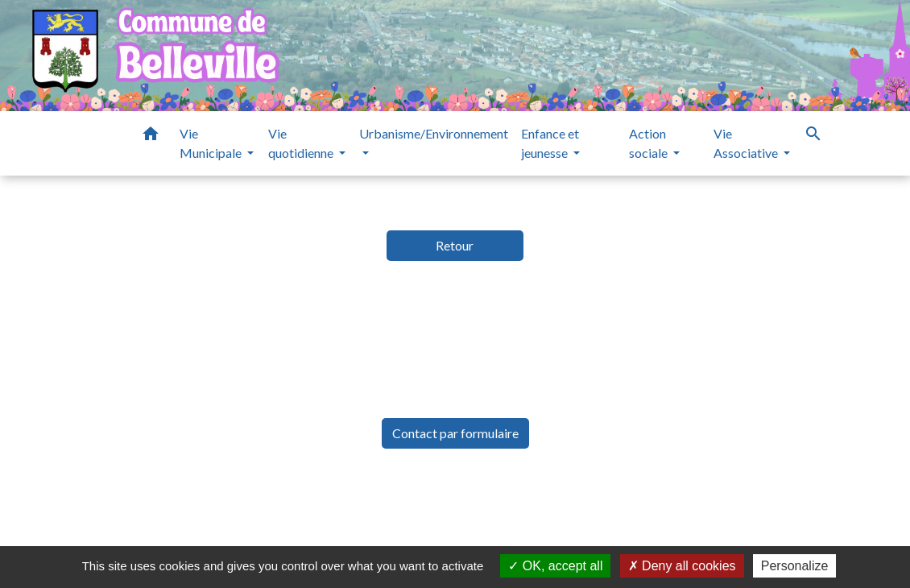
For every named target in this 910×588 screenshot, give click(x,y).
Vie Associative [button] (747, 143)
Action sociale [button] (649, 143)
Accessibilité (496, 506)
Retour (455, 245)
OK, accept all (555, 566)
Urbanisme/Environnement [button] (434, 133)
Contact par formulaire (455, 433)
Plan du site (597, 506)
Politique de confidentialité (340, 506)
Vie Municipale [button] (212, 143)
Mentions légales (169, 506)
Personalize (795, 566)
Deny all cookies (682, 566)
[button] (151, 136)
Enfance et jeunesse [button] (550, 143)
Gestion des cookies (724, 506)
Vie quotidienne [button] (302, 143)
